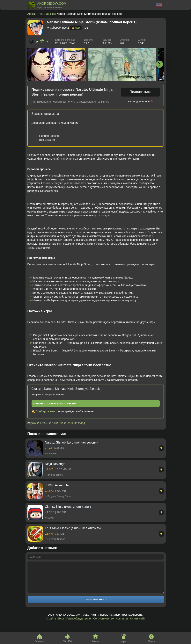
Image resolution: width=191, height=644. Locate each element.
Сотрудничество (103, 624)
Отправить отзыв (96, 605)
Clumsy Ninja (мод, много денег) (68, 507)
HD (41, 423)
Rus (53, 423)
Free (61, 423)
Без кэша (72, 423)
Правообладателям (79, 624)
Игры (40, 14)
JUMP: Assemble (57, 485)
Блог (61, 624)
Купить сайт (138, 624)
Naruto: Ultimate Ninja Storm (55, 404)
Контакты (122, 624)
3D (47, 423)
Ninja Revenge (55, 464)
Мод (82, 423)
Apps (31, 14)
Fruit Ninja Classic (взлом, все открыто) (73, 528)
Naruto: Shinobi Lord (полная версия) (71, 442)
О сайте (51, 624)
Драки (50, 14)
